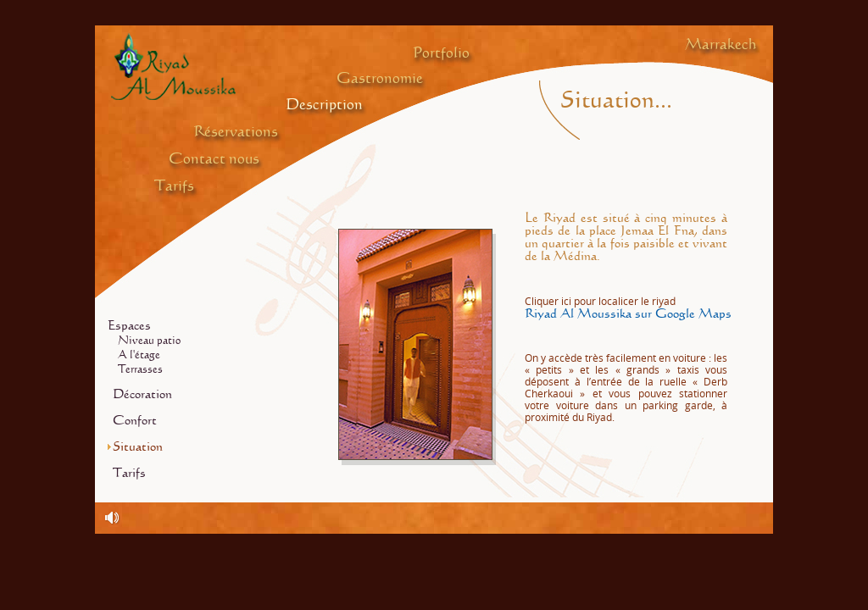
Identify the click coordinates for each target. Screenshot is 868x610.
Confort (135, 421)
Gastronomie (380, 79)
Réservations (236, 132)
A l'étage (139, 355)
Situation (138, 447)
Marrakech (721, 45)
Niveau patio (149, 341)
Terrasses (140, 370)
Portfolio (441, 53)
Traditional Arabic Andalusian (113, 518)
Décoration (142, 394)
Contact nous (214, 159)
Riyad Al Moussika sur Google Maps (628, 308)
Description (324, 105)
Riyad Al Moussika (173, 66)
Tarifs (174, 186)
